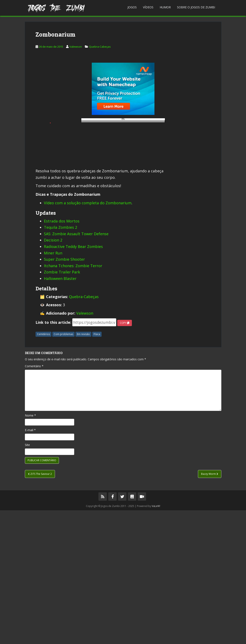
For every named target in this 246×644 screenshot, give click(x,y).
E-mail (30, 564)
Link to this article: (53, 456)
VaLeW (156, 640)
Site (27, 579)
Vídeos (148, 7)
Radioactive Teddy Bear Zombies (73, 380)
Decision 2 (53, 374)
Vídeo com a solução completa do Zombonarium (88, 337)
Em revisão (83, 468)
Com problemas (63, 468)
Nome (30, 549)
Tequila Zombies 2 (61, 361)
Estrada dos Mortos (62, 355)
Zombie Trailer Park (62, 406)
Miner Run (53, 387)
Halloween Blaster (60, 412)
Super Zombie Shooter (64, 393)
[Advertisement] (123, 51)
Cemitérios (43, 468)
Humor (165, 7)
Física (97, 468)
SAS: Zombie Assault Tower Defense (76, 367)
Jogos (132, 7)
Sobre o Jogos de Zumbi (196, 7)
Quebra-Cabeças (100, 111)
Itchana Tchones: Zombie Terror (73, 399)
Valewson (76, 111)
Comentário (34, 500)
